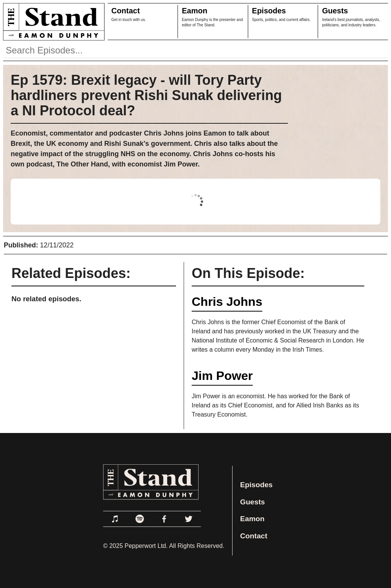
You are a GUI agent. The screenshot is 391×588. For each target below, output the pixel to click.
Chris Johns (227, 302)
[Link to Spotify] (140, 519)
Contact (126, 11)
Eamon (195, 11)
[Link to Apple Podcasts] (115, 519)
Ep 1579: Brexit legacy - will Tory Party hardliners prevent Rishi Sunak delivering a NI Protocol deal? (146, 95)
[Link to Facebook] (164, 519)
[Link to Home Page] (52, 22)
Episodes (269, 11)
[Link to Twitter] (189, 519)
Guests (335, 11)
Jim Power (222, 376)
